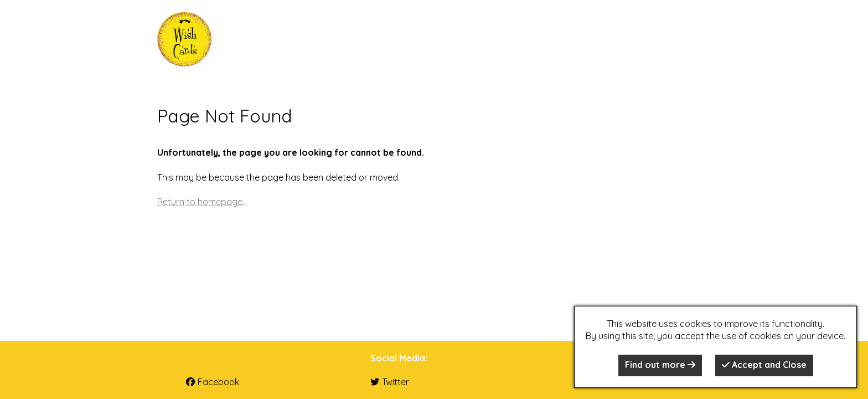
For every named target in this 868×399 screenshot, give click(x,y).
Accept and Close (764, 365)
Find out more (660, 365)
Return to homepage (200, 202)
